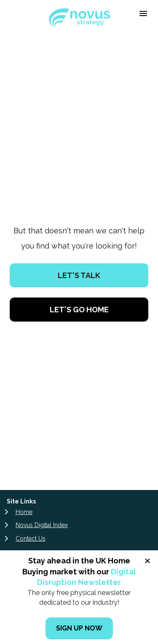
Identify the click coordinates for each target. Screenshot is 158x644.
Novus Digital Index (42, 450)
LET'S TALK (79, 238)
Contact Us (31, 464)
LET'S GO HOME (79, 272)
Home (24, 437)
